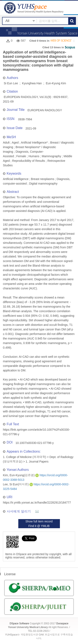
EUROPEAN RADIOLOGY (45, 110)
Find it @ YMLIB (39, 526)
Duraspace (62, 623)
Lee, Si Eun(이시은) (16, 484)
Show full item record (39, 521)
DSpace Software (19, 623)
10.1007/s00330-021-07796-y (35, 443)
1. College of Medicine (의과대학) (25, 457)
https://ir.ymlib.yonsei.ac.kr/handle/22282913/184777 (37, 503)
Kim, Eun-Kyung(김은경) (19, 475)
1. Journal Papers (37, 462)
